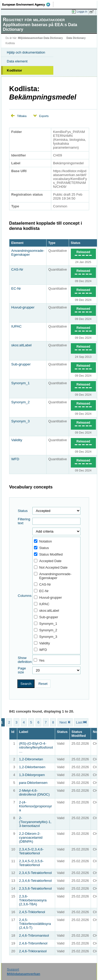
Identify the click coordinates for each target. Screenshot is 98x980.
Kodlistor (15, 70)
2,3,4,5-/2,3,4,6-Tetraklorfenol (31, 851)
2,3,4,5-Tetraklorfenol (35, 873)
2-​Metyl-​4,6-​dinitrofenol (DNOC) (34, 792)
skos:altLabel (21, 345)
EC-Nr (16, 288)
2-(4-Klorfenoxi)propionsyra (36, 806)
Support (13, 969)
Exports (44, 116)
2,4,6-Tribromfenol (33, 943)
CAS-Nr (17, 269)
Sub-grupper (21, 364)
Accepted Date (48, 561)
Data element (17, 61)
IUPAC (16, 326)
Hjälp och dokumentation (26, 52)
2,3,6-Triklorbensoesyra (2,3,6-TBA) (33, 900)
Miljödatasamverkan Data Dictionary (40, 38)
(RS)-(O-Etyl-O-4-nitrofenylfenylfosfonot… (36, 747)
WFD (15, 459)
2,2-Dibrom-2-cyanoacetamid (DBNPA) (31, 838)
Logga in (82, 11)
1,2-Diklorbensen (32, 767)
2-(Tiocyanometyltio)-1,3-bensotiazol (35, 822)
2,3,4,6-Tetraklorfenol (35, 881)
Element (17, 243)
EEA (28, 4)
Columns (25, 596)
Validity (17, 440)
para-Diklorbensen (33, 783)
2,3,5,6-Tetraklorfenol (35, 888)
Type (52, 243)
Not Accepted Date (51, 567)
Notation (43, 541)
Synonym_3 (20, 421)
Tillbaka (22, 116)
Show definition (25, 660)
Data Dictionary (76, 38)
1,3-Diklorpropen (32, 775)
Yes (42, 660)
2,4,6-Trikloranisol (33, 951)
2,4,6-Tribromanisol (34, 935)
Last (79, 722)
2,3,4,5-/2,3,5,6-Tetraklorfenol (31, 863)
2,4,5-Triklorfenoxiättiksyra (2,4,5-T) (35, 924)
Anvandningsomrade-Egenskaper (28, 253)
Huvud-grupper (23, 307)
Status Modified (48, 554)
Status (76, 243)
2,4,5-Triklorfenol (32, 912)
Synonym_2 (20, 402)
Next (63, 722)
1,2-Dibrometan (31, 759)
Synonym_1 (20, 383)
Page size (22, 670)
